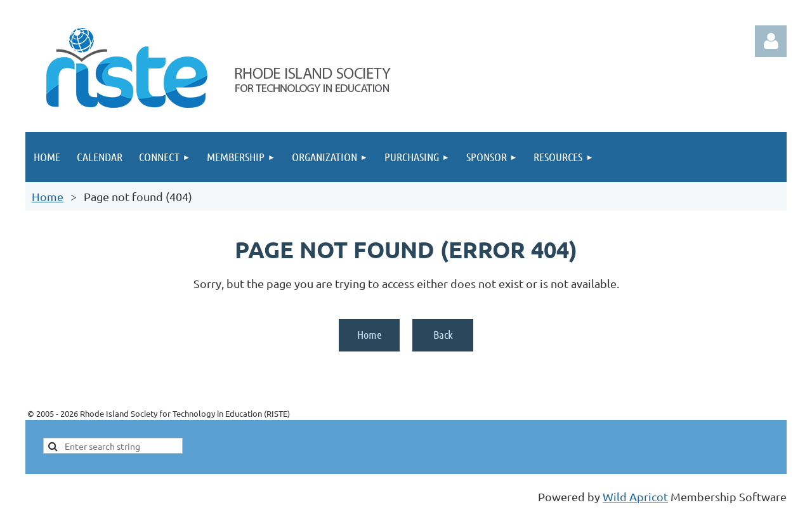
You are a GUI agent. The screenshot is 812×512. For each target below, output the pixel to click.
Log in (771, 41)
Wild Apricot (635, 496)
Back (443, 334)
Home (48, 196)
